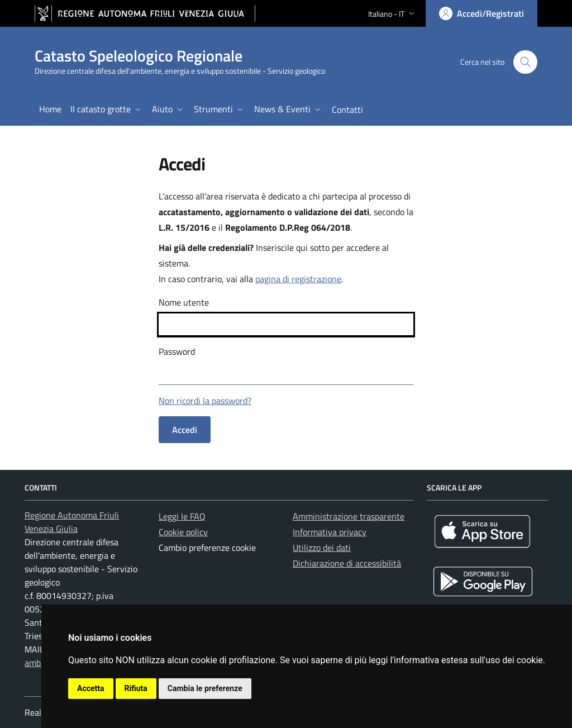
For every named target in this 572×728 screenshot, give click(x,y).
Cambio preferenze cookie (207, 548)
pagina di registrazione (298, 279)
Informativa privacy (330, 532)
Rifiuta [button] (136, 688)
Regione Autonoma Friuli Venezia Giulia (72, 522)
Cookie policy (183, 532)
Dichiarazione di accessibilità (347, 563)
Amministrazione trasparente (349, 516)
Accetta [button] (91, 688)
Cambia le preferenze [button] (205, 688)
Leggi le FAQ (182, 516)
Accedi (185, 430)
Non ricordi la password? (205, 401)
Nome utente (184, 302)
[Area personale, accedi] (482, 13)
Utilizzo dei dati (322, 548)
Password (177, 351)
